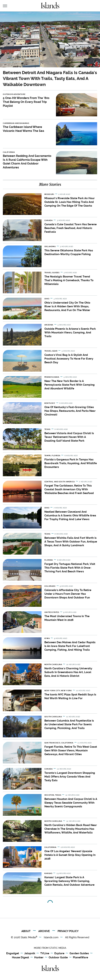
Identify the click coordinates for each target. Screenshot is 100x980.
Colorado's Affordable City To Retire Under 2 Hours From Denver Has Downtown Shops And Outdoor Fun (68, 594)
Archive (44, 931)
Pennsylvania (52, 377)
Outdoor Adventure (14, 94)
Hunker (39, 958)
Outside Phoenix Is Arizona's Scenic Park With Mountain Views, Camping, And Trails (70, 333)
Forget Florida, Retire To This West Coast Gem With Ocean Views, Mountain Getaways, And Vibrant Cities (71, 750)
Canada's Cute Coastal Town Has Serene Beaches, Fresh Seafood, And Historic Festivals (70, 228)
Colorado (50, 586)
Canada (49, 220)
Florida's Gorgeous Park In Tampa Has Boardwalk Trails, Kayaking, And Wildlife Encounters (71, 463)
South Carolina (53, 717)
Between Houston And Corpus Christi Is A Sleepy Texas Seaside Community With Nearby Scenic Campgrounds (71, 803)
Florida (49, 560)
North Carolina (53, 664)
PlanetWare (80, 958)
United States (52, 612)
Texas (47, 429)
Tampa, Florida (52, 456)
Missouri (49, 194)
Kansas (48, 873)
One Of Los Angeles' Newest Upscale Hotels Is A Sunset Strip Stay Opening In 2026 (70, 855)
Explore (59, 954)
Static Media (28, 937)
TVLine (45, 954)
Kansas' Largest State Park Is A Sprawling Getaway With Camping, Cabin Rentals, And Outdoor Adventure (69, 881)
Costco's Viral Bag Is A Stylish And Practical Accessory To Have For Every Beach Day (69, 359)
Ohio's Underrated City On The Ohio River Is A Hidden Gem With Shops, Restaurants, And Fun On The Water (67, 306)
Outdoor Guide (58, 958)
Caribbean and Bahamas (16, 123)
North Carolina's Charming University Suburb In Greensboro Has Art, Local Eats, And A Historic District (68, 672)
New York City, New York (58, 691)
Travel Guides (52, 273)
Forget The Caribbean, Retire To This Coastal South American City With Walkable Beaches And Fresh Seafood (69, 489)
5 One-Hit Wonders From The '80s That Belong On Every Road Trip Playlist (26, 102)
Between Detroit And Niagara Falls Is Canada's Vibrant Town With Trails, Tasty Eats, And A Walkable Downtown (50, 79)
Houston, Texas (53, 795)
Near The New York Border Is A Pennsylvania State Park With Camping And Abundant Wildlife (70, 385)
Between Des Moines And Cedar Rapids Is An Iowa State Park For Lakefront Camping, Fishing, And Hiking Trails (70, 646)
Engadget (13, 954)
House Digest (20, 958)
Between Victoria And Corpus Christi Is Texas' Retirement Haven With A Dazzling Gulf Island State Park (69, 437)
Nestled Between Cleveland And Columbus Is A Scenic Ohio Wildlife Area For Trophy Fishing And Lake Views (70, 515)
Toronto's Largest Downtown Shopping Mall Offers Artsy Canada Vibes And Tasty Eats (70, 777)
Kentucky (50, 403)
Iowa (47, 638)
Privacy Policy (68, 931)
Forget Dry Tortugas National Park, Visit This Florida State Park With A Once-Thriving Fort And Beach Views (70, 568)
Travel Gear (51, 351)
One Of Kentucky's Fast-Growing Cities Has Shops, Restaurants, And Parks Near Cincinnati (70, 411)
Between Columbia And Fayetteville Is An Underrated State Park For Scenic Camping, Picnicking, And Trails (69, 724)
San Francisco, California (59, 743)
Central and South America (60, 482)
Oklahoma (50, 246)
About (26, 931)
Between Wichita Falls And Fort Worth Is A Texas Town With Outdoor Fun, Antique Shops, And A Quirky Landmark (71, 542)
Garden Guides (79, 954)
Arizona (49, 325)
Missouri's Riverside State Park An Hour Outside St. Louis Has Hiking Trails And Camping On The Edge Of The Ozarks (70, 202)
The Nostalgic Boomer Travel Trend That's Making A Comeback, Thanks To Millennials (69, 280)
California (9, 152)
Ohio (47, 299)
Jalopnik (30, 954)
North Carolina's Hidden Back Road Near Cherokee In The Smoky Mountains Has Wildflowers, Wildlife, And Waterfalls (71, 829)
